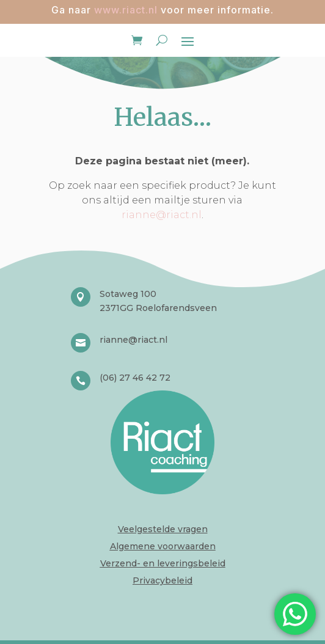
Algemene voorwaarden (163, 546)
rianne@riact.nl (162, 215)
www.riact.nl (126, 10)
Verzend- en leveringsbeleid (163, 563)
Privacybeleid (162, 580)
